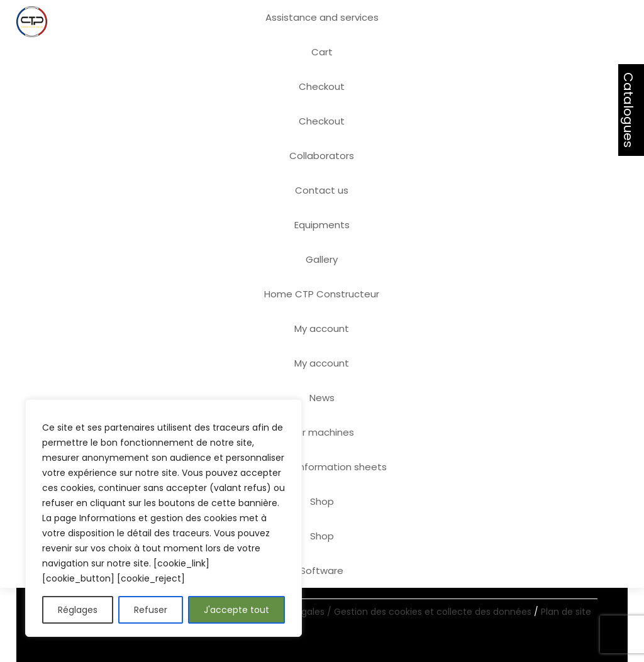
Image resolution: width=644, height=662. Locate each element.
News (322, 398)
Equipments (322, 225)
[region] (164, 518)
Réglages (78, 610)
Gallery (322, 259)
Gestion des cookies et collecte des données (434, 612)
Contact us (322, 190)
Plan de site (566, 612)
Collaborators (322, 156)
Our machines (322, 432)
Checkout (322, 86)
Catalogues (628, 110)
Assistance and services (322, 17)
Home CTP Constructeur (322, 294)
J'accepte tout (236, 610)
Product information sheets (322, 467)
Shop (322, 501)
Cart (322, 52)
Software (322, 571)
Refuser (151, 610)
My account (322, 328)
